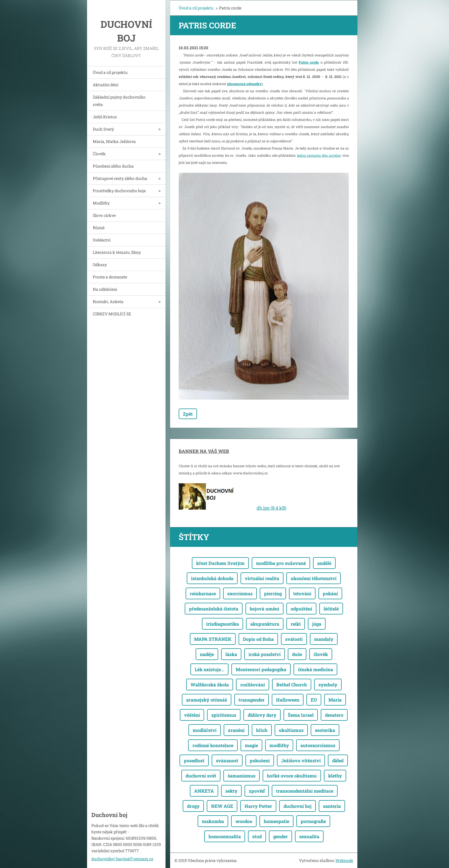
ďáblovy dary (262, 715)
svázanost (227, 760)
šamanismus (242, 776)
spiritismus (224, 715)
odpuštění (301, 609)
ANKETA (204, 791)
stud (257, 836)
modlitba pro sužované (281, 563)
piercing (273, 593)
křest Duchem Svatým (220, 563)
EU (314, 700)
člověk (321, 654)
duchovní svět (201, 776)
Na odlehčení (105, 289)
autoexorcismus (318, 745)
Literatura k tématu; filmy (117, 252)
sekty (231, 791)
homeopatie (276, 821)
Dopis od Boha (258, 639)
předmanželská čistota (214, 609)
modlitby (279, 745)
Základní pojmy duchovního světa (119, 101)
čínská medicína (315, 669)
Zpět (188, 414)
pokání (330, 593)
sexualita (309, 836)
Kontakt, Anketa (108, 302)
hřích (262, 730)
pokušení (260, 760)
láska (231, 654)
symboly (328, 685)
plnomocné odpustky (244, 84)
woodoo (244, 821)
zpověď (257, 791)
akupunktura (265, 624)
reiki (296, 624)
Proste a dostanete (110, 277)
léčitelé (331, 609)
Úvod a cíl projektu (110, 72)
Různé (99, 228)
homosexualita (225, 836)
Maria (335, 700)
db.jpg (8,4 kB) (271, 508)
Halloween (288, 700)
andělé (324, 563)
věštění (192, 715)
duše (297, 654)
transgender (252, 700)
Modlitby (101, 203)
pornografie (313, 821)
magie (251, 745)
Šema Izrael (301, 715)
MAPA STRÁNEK (213, 639)
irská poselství (265, 654)
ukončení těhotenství (314, 578)
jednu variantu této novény (319, 155)
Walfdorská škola (210, 685)
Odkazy (100, 265)
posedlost (194, 760)
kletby (335, 776)
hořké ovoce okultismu (292, 776)
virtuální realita (262, 578)
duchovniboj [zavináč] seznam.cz (122, 859)
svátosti (294, 639)
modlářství (205, 730)
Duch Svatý (103, 129)
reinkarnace (203, 593)
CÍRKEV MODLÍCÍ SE (112, 314)
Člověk (99, 154)
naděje (207, 654)
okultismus (291, 730)
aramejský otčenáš (207, 700)
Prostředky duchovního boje (119, 191)
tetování (302, 593)
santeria (332, 806)
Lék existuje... (209, 669)
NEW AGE (222, 806)
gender (280, 836)
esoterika (325, 730)
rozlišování (253, 685)
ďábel (338, 760)
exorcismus (240, 593)
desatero (334, 715)
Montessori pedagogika (261, 669)
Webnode (344, 860)
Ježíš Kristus (105, 117)
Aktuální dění (106, 85)
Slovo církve (104, 215)
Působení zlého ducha (113, 166)
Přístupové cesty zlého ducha (120, 178)
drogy (193, 806)
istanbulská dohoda (212, 578)
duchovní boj (298, 806)
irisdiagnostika (222, 624)
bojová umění (264, 609)
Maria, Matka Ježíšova (114, 141)
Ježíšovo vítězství (301, 760)
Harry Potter (258, 806)
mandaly (324, 639)
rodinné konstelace (213, 745)
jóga (317, 624)
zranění (236, 730)
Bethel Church (292, 685)
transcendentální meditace (305, 791)
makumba (213, 821)
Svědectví (102, 240)
